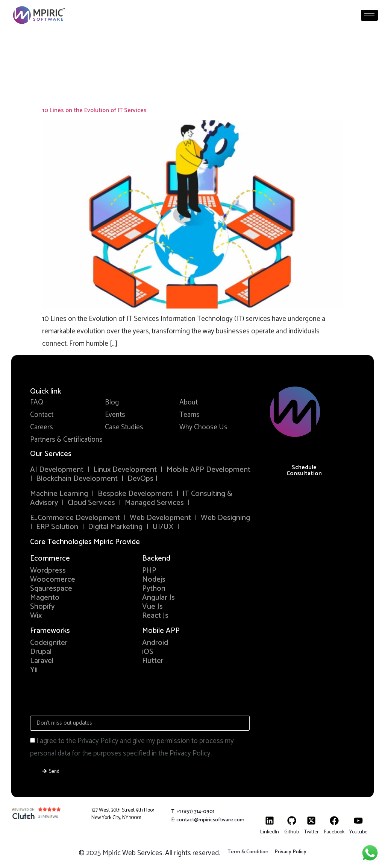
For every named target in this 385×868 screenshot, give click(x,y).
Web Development (160, 518)
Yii (34, 670)
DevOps (141, 479)
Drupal (41, 652)
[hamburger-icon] (369, 15)
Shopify (42, 607)
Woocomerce (53, 580)
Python (154, 589)
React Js (155, 616)
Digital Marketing (115, 527)
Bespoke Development (135, 494)
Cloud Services (91, 503)
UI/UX (163, 527)
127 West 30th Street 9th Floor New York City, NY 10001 (123, 814)
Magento (45, 598)
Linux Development (126, 470)
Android (155, 643)
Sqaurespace (51, 589)
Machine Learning (59, 494)
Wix (36, 616)
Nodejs (154, 580)
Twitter (311, 832)
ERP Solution (57, 527)
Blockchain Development (77, 479)
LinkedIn (270, 832)
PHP (149, 571)
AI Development (57, 470)
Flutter (153, 661)
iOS (148, 652)
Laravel (42, 661)
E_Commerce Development (75, 518)
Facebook (334, 832)
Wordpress (48, 571)
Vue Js (152, 607)
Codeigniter (49, 643)
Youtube (358, 832)
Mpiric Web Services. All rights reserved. (161, 853)
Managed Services (154, 503)
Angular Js (158, 598)
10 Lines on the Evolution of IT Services (94, 110)
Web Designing (225, 518)
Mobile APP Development (208, 470)
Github (292, 832)
